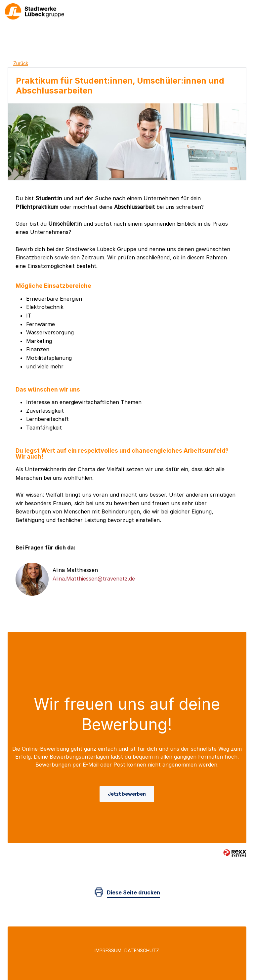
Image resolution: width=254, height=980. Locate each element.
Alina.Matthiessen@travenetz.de (94, 579)
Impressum (108, 950)
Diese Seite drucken (133, 892)
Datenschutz (142, 950)
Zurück (21, 63)
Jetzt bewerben (127, 794)
